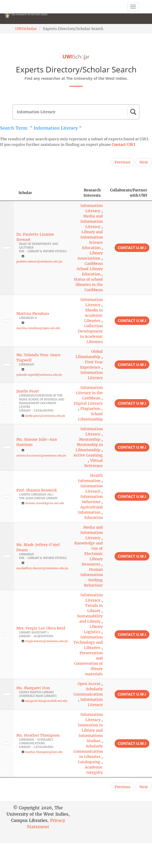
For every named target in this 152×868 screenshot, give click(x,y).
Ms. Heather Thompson (38, 735)
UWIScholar (26, 29)
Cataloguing (89, 762)
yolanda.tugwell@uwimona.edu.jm (39, 375)
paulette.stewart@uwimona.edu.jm (39, 262)
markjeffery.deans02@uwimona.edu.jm (42, 568)
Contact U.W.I (124, 145)
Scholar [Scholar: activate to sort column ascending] (25, 193)
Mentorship (90, 439)
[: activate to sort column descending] (7, 193)
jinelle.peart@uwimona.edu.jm (45, 416)
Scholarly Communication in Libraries (88, 751)
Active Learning (88, 455)
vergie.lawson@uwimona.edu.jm (46, 641)
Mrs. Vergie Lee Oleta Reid (41, 628)
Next (144, 162)
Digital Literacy (88, 403)
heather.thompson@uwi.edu (44, 752)
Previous (122, 162)
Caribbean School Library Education (90, 269)
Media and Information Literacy (92, 221)
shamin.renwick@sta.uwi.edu (45, 503)
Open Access (89, 684)
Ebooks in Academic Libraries (93, 315)
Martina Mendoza (33, 314)
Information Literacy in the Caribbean (89, 393)
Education (94, 518)
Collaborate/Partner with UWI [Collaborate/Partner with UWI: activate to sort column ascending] (129, 193)
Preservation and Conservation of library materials (88, 663)
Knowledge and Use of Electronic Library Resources (89, 554)
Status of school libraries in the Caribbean (88, 285)
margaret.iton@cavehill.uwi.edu (46, 701)
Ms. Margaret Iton (33, 688)
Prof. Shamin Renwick (36, 490)
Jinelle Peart (28, 391)
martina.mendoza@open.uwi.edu (38, 328)
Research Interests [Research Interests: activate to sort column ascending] (92, 193)
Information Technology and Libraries (88, 642)
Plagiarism (90, 409)
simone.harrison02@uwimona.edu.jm (41, 456)
